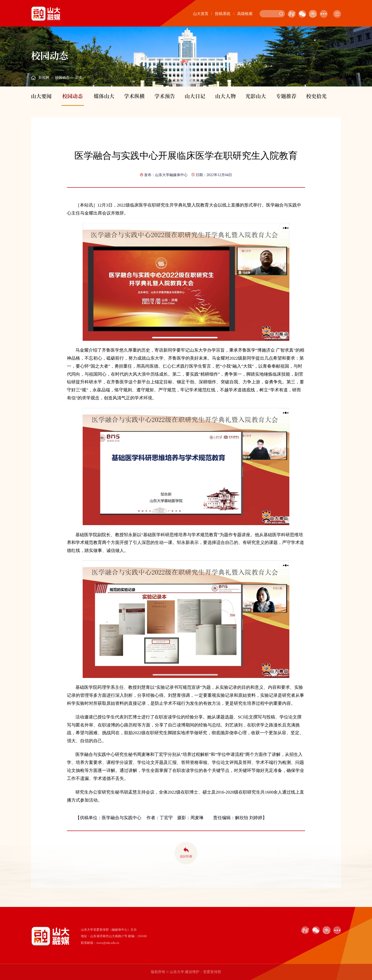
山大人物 (226, 96)
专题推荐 (286, 96)
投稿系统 (223, 14)
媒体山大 (104, 96)
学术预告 (165, 96)
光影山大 (256, 96)
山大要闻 (41, 96)
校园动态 (62, 78)
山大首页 (201, 14)
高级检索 (245, 14)
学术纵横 (134, 96)
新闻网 (44, 78)
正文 (79, 78)
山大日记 (195, 96)
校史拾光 (316, 96)
